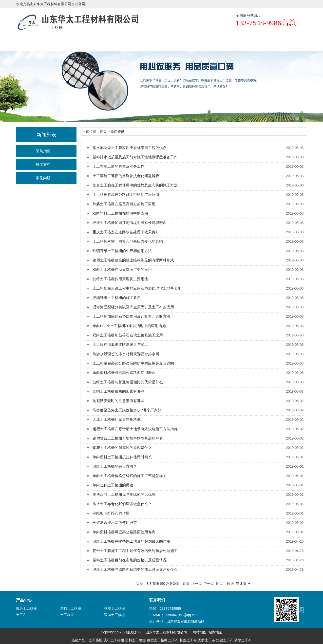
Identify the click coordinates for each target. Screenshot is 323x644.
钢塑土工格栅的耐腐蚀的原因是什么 (122, 448)
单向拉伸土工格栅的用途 (113, 485)
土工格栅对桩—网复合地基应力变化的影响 (128, 241)
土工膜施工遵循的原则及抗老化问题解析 (126, 176)
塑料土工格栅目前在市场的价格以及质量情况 (130, 560)
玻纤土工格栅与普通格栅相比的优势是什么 (128, 382)
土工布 (21, 615)
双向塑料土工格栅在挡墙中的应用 (120, 213)
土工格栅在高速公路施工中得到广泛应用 (126, 194)
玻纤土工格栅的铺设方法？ (115, 466)
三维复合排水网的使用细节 (115, 523)
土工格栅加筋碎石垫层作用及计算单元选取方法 (131, 316)
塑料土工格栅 (71, 608)
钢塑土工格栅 (114, 608)
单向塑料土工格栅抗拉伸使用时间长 (122, 457)
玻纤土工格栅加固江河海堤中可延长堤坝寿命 (130, 223)
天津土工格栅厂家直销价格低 (117, 419)
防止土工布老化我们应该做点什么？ (122, 504)
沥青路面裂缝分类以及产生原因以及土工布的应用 (133, 307)
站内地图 (215, 632)
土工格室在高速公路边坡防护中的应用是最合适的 (133, 363)
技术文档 (43, 164)
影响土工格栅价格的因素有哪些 (118, 391)
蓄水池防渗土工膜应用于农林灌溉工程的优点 (130, 148)
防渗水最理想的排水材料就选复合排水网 (126, 354)
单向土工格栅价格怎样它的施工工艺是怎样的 (130, 476)
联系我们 (242, 41)
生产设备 (210, 41)
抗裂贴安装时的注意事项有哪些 (118, 401)
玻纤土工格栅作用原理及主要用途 (120, 279)
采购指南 (43, 151)
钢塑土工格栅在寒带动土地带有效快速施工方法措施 (135, 429)
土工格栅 (48, 41)
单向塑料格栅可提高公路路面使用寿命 (124, 373)
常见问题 (43, 178)
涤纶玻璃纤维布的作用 (111, 513)
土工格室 (67, 615)
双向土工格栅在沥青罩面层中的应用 (122, 269)
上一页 (197, 584)
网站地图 (200, 632)
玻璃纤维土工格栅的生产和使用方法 (122, 251)
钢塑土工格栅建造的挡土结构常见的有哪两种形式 (133, 260)
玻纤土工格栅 (26, 608)
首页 (16, 41)
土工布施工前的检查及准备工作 (118, 166)
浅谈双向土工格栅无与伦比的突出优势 (124, 494)
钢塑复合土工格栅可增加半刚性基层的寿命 (128, 438)
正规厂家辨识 (178, 41)
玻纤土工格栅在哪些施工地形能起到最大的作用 (131, 541)
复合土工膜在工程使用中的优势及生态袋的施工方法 (135, 185)
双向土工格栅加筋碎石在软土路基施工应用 (128, 335)
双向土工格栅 (114, 615)
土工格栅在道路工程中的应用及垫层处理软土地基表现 (137, 288)
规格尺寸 (113, 41)
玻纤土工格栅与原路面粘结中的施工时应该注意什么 (135, 569)
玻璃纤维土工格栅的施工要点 (117, 298)
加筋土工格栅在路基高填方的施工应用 (124, 204)
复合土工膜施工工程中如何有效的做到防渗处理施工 (135, 551)
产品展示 (81, 41)
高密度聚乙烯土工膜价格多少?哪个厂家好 (127, 410)
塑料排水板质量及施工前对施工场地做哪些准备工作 (135, 157)
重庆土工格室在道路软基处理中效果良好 (126, 232)
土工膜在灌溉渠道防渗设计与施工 (120, 344)
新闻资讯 (145, 41)
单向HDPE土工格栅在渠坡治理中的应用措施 (129, 326)
